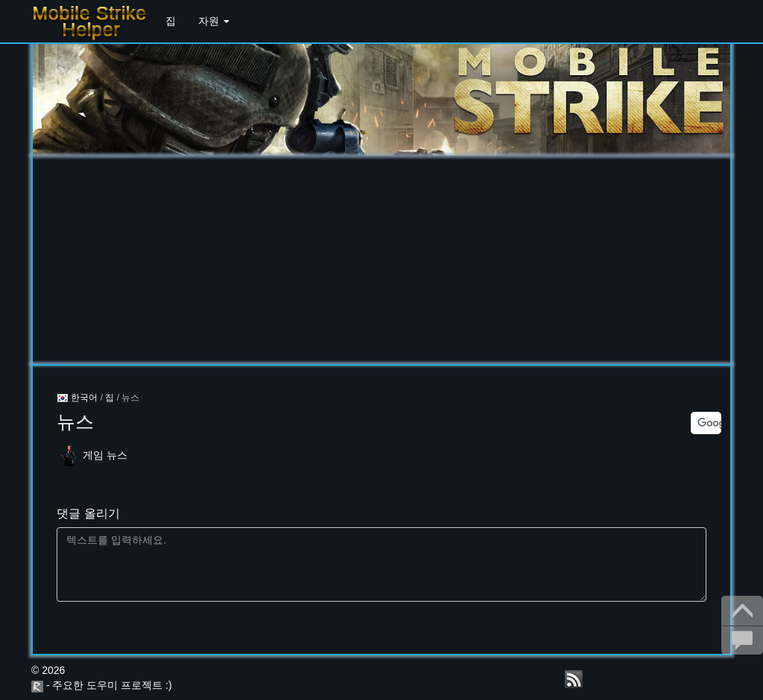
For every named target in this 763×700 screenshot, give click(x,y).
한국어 (77, 398)
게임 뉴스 (105, 455)
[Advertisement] (381, 260)
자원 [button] (214, 21)
